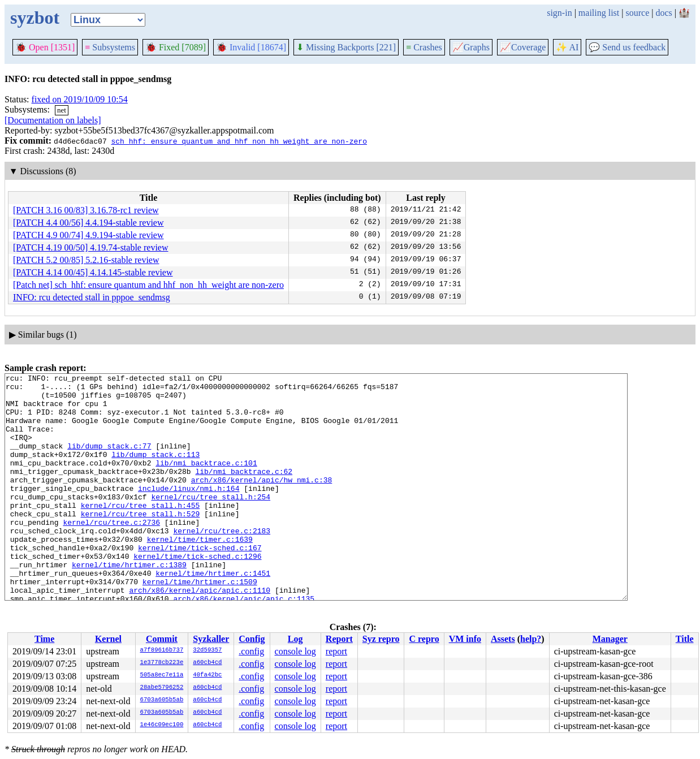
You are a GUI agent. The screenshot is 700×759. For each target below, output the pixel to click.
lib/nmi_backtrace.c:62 (244, 491)
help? (531, 639)
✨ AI (567, 47)
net (62, 110)
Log (295, 639)
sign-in (559, 13)
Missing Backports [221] (346, 47)
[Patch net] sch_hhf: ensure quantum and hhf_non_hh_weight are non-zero (148, 285)
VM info (465, 639)
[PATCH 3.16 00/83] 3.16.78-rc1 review (86, 210)
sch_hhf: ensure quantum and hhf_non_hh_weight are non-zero (239, 141)
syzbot (35, 18)
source (638, 13)
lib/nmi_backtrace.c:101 (206, 481)
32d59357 (207, 650)
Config (252, 639)
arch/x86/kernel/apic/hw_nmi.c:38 (262, 502)
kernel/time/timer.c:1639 (200, 573)
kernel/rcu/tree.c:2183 (222, 563)
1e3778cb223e (162, 663)
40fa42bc (207, 675)
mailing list (599, 13)
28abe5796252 (162, 688)
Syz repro (381, 639)
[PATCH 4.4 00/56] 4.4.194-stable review (88, 223)
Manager (610, 639)
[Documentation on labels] (53, 120)
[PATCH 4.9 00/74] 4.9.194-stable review (88, 235)
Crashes (424, 47)
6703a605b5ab (162, 700)
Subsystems (110, 47)
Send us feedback (627, 47)
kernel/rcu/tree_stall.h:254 (211, 522)
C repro (424, 639)
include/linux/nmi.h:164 (189, 512)
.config (251, 651)
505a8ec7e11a (162, 675)
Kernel (108, 639)
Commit (162, 639)
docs (664, 13)
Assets (503, 639)
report (336, 651)
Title (685, 639)
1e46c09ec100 (162, 725)
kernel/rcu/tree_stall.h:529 (141, 542)
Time (44, 639)
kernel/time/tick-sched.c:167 (200, 583)
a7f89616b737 (162, 650)
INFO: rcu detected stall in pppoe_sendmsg (92, 297)
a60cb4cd (207, 663)
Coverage (523, 47)
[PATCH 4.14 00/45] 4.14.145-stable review (93, 272)
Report (339, 639)
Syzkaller (211, 639)
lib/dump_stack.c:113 (155, 471)
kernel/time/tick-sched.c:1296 (197, 593)
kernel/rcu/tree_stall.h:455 (141, 532)
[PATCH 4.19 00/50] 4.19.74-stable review (91, 247)
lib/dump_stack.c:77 (109, 461)
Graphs (471, 47)
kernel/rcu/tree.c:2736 (111, 553)
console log (295, 651)
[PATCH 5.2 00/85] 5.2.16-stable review (86, 260)
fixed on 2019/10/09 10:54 (80, 99)
